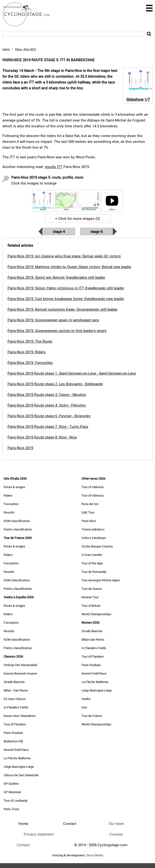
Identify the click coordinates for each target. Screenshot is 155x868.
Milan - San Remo (16, 690)
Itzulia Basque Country (97, 546)
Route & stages (14, 487)
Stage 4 (59, 231)
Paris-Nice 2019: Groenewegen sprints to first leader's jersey (57, 330)
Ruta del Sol (90, 504)
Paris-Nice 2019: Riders (27, 352)
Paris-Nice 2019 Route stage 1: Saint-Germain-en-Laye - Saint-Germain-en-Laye (72, 373)
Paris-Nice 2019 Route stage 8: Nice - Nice (42, 437)
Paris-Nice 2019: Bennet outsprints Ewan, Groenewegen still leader (63, 309)
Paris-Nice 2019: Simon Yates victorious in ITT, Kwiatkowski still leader (66, 288)
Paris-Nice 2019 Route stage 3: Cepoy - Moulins (47, 394)
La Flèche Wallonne (17, 758)
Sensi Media (95, 855)
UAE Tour (88, 512)
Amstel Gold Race (16, 750)
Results (9, 512)
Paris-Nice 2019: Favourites (30, 362)
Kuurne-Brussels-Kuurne (20, 673)
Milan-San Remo (93, 639)
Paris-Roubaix (13, 733)
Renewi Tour (90, 597)
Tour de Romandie (94, 572)
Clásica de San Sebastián (21, 775)
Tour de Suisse (92, 589)
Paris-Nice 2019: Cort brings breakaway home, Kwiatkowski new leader (66, 299)
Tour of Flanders (15, 724)
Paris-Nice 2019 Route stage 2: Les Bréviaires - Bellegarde (55, 384)
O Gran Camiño (92, 555)
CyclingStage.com (29, 14)
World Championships (96, 614)
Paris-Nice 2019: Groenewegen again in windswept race (53, 320)
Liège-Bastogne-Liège (19, 767)
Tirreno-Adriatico (93, 529)
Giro (84, 707)
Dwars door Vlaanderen (20, 716)
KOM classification (17, 521)
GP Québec (11, 784)
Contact (23, 845)
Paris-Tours (11, 809)
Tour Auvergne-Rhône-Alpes (101, 580)
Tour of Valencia (92, 487)
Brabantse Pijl (13, 741)
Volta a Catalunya (94, 538)
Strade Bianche (14, 682)
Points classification (18, 529)
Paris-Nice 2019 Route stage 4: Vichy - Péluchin (47, 405)
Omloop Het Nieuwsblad (20, 665)
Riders (8, 495)
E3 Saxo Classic (15, 699)
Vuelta (86, 699)
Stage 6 (96, 231)
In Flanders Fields (16, 707)
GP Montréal (12, 792)
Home (6, 49)
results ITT (54, 167)
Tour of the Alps (92, 563)
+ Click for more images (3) (77, 218)
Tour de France (92, 716)
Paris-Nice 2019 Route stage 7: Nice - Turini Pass (48, 426)
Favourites (11, 504)
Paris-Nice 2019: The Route (30, 341)
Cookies (116, 834)
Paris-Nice (89, 521)
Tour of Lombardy (16, 800)
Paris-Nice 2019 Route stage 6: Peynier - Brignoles (49, 416)
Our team (116, 823)
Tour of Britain (91, 606)
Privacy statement (39, 834)
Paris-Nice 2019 (20, 448)
